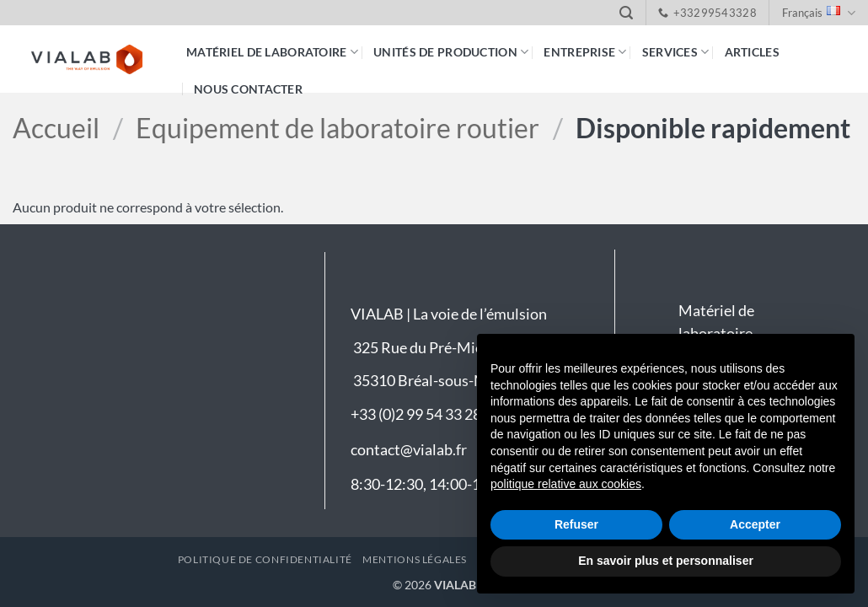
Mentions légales (415, 559)
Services (676, 52)
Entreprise (585, 52)
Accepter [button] (755, 524)
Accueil (56, 128)
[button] (626, 13)
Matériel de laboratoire (272, 52)
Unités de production (451, 52)
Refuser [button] (576, 524)
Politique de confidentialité (265, 559)
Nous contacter (248, 89)
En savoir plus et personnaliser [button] (666, 561)
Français (819, 13)
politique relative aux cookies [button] (566, 484)
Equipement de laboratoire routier (338, 128)
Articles (752, 52)
